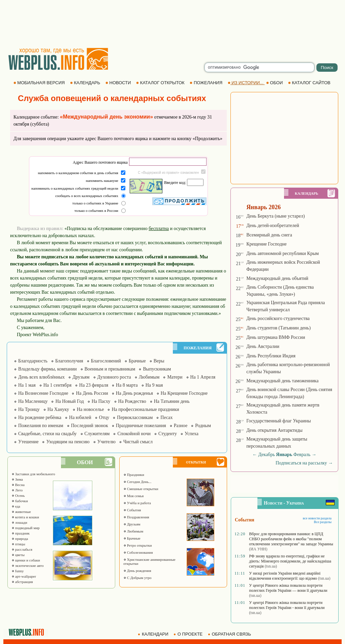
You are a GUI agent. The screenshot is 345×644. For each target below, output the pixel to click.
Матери (175, 377)
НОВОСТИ (119, 83)
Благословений (106, 361)
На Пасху (101, 401)
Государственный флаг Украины (278, 421)
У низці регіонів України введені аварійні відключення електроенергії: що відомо (285, 576)
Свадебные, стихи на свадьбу (48, 434)
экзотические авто (27, 566)
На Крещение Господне (184, 393)
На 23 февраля (94, 385)
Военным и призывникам (110, 369)
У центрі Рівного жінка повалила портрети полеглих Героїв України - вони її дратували (287, 605)
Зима (17, 479)
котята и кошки (25, 517)
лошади (19, 522)
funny (18, 571)
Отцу (104, 417)
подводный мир (26, 528)
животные (21, 512)
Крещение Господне (266, 244)
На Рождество (132, 401)
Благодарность (33, 361)
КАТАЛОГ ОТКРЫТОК (161, 83)
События (132, 510)
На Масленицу (33, 401)
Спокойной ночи (134, 434)
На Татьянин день (172, 401)
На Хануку (58, 409)
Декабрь (267, 455)
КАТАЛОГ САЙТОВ (310, 83)
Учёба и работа (137, 503)
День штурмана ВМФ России (276, 337)
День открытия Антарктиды (274, 430)
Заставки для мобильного (33, 474)
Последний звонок (90, 426)
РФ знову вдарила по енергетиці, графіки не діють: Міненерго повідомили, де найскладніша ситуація (290, 561)
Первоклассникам (135, 417)
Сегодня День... (137, 482)
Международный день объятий (277, 278)
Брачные (137, 361)
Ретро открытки (138, 545)
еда (16, 506)
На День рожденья (134, 393)
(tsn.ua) (271, 566)
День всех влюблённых (41, 377)
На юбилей (80, 417)
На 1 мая (27, 385)
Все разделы (323, 522)
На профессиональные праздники (145, 409)
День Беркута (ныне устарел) (276, 216)
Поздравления (136, 517)
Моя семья (133, 496)
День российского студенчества (278, 318)
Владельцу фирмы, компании (48, 369)
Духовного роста (114, 377)
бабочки (20, 501)
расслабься (22, 549)
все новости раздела (317, 518)
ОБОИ (275, 83)
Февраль (302, 455)
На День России (92, 393)
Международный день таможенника (282, 381)
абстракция (22, 582)
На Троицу (29, 409)
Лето (17, 490)
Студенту (168, 434)
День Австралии (263, 346)
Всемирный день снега (269, 235)
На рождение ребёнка (40, 417)
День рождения (137, 571)
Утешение (28, 442)
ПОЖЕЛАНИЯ (207, 83)
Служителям (97, 434)
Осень (18, 495)
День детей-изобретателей (273, 226)
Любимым (149, 377)
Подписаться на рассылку (304, 463)
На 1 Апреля (203, 377)
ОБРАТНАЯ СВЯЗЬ (230, 634)
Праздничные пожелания (141, 426)
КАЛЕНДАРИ (154, 634)
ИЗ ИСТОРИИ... (246, 83)
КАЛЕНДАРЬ (86, 83)
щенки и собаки (26, 560)
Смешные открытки (141, 489)
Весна (18, 485)
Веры (159, 361)
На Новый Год (70, 401)
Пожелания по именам (41, 426)
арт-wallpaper (24, 576)
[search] (259, 67)
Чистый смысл (138, 442)
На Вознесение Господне (43, 393)
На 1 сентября (57, 385)
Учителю (106, 442)
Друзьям (81, 377)
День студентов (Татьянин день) (278, 328)
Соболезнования (138, 552)
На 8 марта (127, 385)
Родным (203, 426)
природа (20, 539)
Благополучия (69, 361)
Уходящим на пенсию (68, 442)
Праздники (134, 475)
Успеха (192, 434)
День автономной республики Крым (283, 253)
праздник (21, 533)
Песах (166, 417)
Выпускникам (157, 369)
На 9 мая (154, 385)
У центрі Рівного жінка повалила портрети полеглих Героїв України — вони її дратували (288, 588)
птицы (18, 544)
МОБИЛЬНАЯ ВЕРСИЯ (40, 83)
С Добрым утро (137, 578)
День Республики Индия (271, 356)
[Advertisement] (172, 24)
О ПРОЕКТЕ (189, 634)
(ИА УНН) (258, 549)
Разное (181, 426)
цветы (18, 555)
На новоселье (90, 409)
